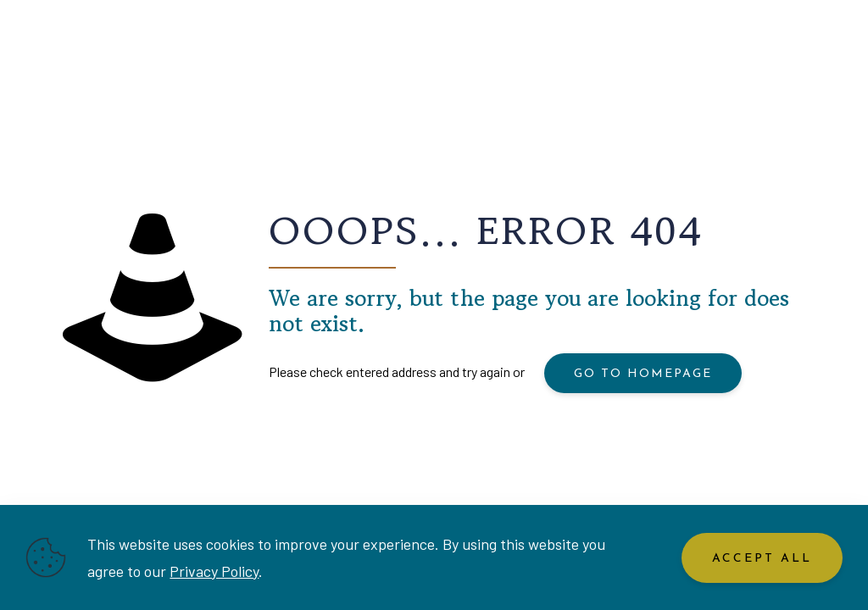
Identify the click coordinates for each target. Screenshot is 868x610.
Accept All (762, 559)
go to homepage (643, 374)
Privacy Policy (214, 571)
